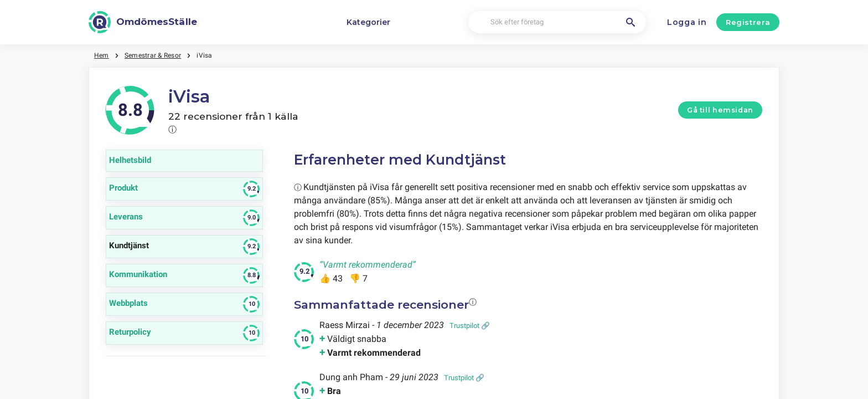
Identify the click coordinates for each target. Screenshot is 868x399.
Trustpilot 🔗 (470, 326)
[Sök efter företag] (557, 22)
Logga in (687, 22)
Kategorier (368, 22)
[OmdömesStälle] (143, 22)
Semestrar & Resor (153, 55)
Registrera (748, 22)
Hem (102, 55)
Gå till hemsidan (720, 110)
